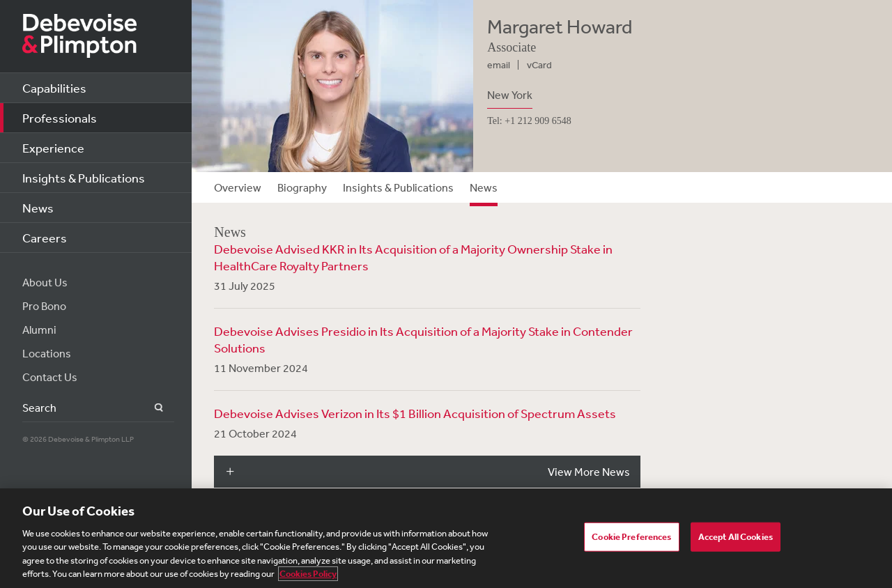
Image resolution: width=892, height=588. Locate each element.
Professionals (60, 118)
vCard (539, 65)
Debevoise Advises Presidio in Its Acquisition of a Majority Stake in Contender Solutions (423, 339)
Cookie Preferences (631, 537)
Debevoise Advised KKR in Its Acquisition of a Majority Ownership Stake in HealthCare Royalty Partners (413, 257)
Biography (302, 187)
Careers (45, 238)
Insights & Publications (84, 178)
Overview (238, 187)
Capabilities (54, 88)
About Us (45, 282)
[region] (446, 538)
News (38, 208)
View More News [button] (589, 472)
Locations (47, 353)
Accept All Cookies (736, 537)
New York (510, 95)
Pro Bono (44, 306)
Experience (53, 148)
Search (151, 408)
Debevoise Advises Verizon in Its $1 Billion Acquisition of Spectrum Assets (415, 413)
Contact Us (50, 377)
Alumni (39, 330)
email (499, 65)
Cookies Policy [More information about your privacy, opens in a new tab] (308, 574)
